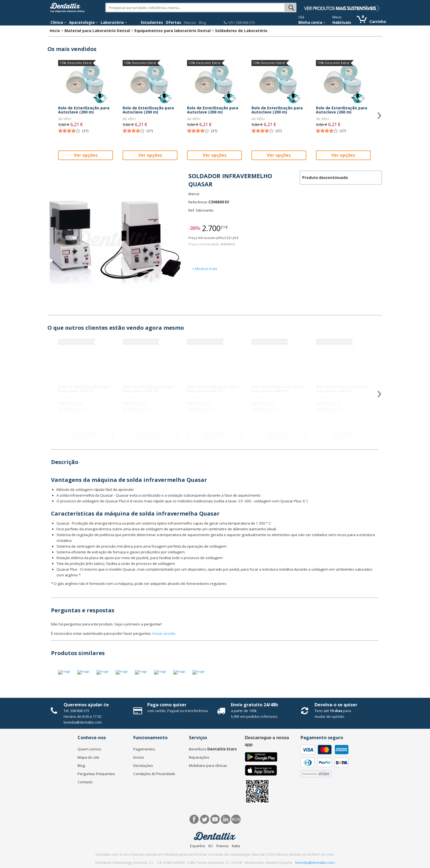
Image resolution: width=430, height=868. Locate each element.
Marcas (190, 22)
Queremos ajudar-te (86, 705)
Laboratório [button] (114, 22)
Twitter (205, 819)
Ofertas (173, 22)
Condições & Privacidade (154, 774)
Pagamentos (144, 749)
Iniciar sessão (164, 633)
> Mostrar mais (205, 269)
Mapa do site (88, 757)
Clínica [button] (58, 22)
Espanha (197, 846)
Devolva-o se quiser (336, 705)
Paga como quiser (167, 705)
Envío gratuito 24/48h (254, 705)
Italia (236, 846)
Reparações (199, 757)
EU (211, 846)
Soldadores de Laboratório (241, 31)
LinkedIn (226, 819)
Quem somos (89, 749)
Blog (202, 22)
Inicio (55, 31)
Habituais (342, 22)
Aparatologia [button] (84, 22)
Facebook (194, 819)
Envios (139, 757)
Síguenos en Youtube (215, 819)
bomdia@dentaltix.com (83, 722)
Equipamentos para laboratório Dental (172, 31)
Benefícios (213, 749)
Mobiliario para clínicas (208, 765)
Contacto (85, 782)
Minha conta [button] (312, 22)
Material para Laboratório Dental (97, 31)
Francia (222, 846)
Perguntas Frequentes (96, 774)
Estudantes (152, 22)
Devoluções (143, 765)
